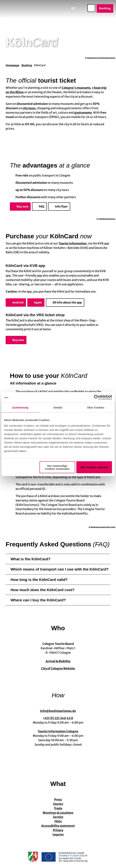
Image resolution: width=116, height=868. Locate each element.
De (73, 8)
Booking (27, 65)
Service (58, 817)
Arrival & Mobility (58, 661)
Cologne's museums (76, 88)
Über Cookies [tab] (96, 407)
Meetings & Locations (58, 813)
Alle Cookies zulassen (94, 467)
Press (58, 800)
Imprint (58, 835)
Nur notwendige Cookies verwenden (57, 467)
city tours (29, 108)
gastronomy (83, 113)
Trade (58, 808)
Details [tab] (58, 407)
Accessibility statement (58, 826)
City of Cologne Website (58, 669)
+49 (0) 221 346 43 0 (58, 718)
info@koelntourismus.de (58, 711)
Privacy (58, 830)
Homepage (12, 65)
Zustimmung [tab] (20, 407)
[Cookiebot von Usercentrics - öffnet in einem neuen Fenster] (97, 397)
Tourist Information (73, 244)
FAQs (58, 821)
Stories (58, 804)
